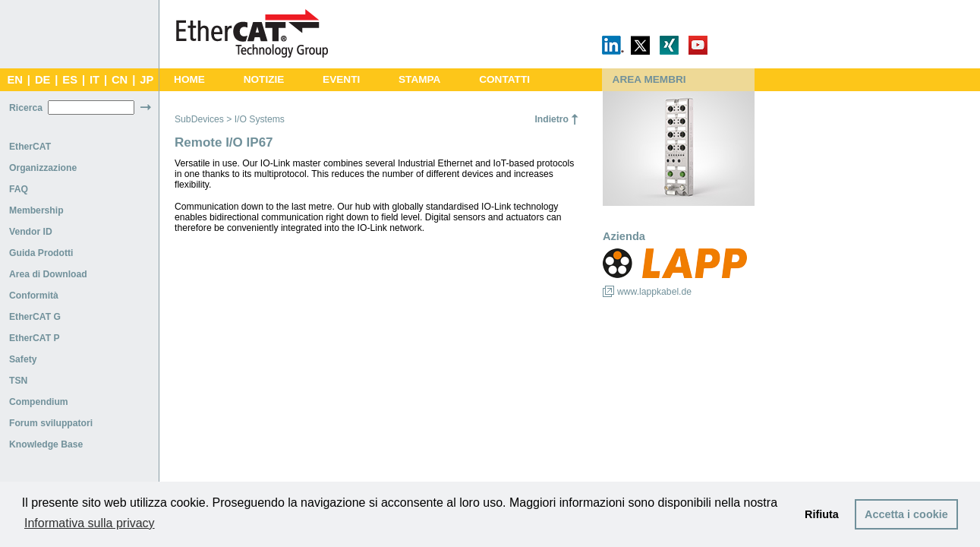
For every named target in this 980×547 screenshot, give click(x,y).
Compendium (39, 402)
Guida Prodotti (41, 253)
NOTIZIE (264, 79)
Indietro (551, 119)
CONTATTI (504, 79)
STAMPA (419, 79)
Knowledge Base (46, 444)
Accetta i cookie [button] (906, 514)
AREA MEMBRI (649, 79)
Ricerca (26, 108)
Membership (36, 210)
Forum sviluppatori (51, 423)
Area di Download (48, 274)
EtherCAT (30, 147)
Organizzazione (43, 168)
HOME (189, 79)
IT (95, 80)
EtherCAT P (35, 338)
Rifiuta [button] (822, 514)
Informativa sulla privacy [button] (90, 523)
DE (43, 80)
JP (147, 80)
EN (14, 80)
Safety (23, 359)
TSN (18, 381)
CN (120, 80)
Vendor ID (31, 232)
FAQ (19, 189)
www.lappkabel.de (654, 292)
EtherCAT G (35, 317)
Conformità (34, 296)
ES (70, 80)
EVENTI (341, 79)
